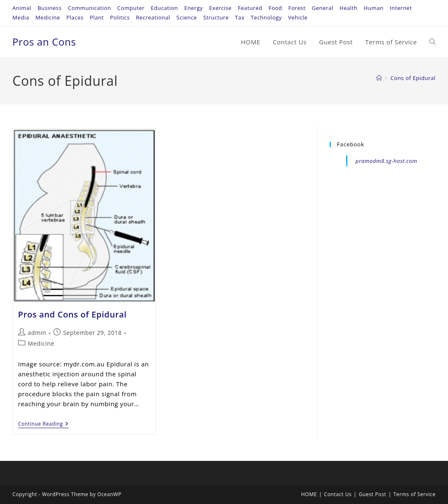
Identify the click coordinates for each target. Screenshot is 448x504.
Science (187, 17)
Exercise (220, 8)
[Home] (379, 78)
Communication (89, 8)
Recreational (153, 17)
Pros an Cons (44, 42)
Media (21, 17)
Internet (401, 8)
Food (276, 8)
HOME (309, 494)
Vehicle (298, 17)
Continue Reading (43, 425)
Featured (250, 8)
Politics (120, 17)
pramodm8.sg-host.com (387, 161)
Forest (297, 8)
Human (374, 8)
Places (75, 17)
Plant (97, 17)
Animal (22, 8)
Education (164, 8)
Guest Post (373, 494)
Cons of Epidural (413, 78)
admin (37, 333)
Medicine (48, 17)
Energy (194, 8)
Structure (216, 17)
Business (50, 8)
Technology (266, 17)
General (323, 8)
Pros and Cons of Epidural (72, 314)
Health (349, 8)
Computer (131, 8)
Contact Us (338, 494)
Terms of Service (414, 494)
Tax (240, 17)
